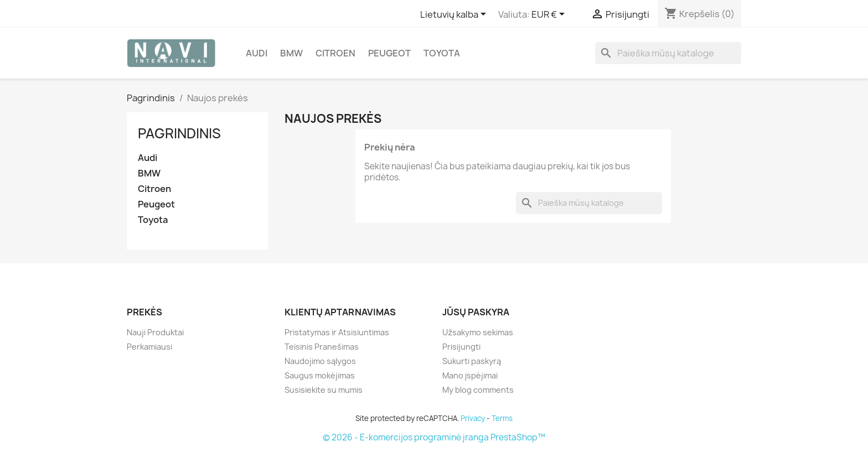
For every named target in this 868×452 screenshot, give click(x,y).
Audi (257, 53)
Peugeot (389, 53)
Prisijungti (461, 347)
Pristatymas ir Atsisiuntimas (337, 332)
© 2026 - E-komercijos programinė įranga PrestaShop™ (434, 437)
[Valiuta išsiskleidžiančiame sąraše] (550, 15)
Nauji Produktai (155, 332)
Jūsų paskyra (476, 312)
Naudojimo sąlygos (320, 361)
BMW (291, 53)
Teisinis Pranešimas (322, 347)
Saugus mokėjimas (320, 375)
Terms (502, 418)
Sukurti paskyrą (472, 361)
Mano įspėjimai (470, 375)
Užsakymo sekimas (478, 332)
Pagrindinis (179, 133)
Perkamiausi (149, 347)
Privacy (473, 418)
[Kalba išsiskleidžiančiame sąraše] (455, 15)
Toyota (442, 53)
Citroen (335, 53)
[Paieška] (668, 53)
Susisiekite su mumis (324, 390)
